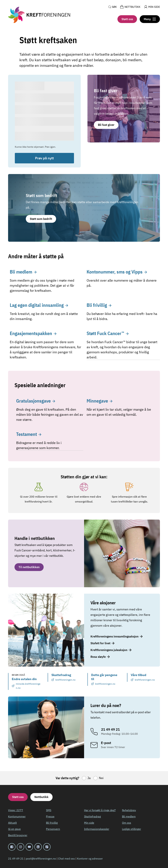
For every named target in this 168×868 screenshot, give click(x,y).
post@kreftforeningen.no (41, 859)
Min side (89, 823)
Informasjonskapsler (97, 829)
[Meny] (150, 19)
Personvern (53, 829)
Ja (89, 778)
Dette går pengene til (106, 679)
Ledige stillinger (132, 829)
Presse (50, 816)
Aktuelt (12, 823)
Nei (101, 778)
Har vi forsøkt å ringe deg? (100, 810)
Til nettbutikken (29, 567)
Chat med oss (66, 859)
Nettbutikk (41, 797)
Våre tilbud (143, 677)
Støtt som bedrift (41, 219)
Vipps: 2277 (16, 810)
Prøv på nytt (44, 158)
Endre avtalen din (26, 683)
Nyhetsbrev (129, 810)
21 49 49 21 (16, 859)
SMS (49, 810)
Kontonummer (17, 816)
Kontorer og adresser (90, 859)
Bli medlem (129, 816)
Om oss (127, 823)
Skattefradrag (63, 677)
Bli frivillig (52, 823)
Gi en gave (14, 829)
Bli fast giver (106, 125)
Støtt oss (127, 19)
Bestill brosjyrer (18, 835)
